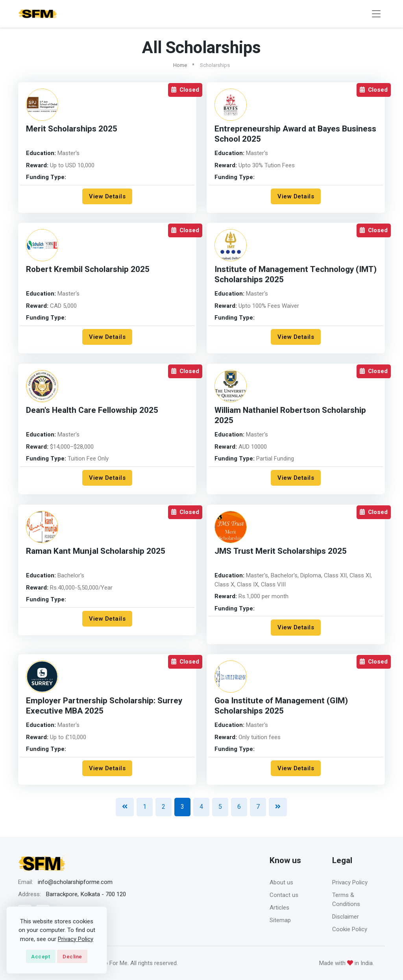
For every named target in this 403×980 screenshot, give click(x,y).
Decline (72, 957)
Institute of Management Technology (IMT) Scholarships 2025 (296, 275)
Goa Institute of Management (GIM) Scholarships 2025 (281, 706)
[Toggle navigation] (376, 14)
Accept (41, 957)
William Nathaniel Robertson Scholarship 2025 (290, 415)
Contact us (284, 895)
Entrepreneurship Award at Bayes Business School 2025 (295, 134)
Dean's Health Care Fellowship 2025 (92, 410)
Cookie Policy (350, 929)
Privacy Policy (350, 882)
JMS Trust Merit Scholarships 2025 (281, 551)
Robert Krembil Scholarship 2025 (88, 269)
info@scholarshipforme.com (75, 882)
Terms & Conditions (346, 900)
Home (180, 65)
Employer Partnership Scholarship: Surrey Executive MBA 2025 (104, 706)
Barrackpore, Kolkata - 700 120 (86, 894)
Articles (279, 908)
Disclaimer (346, 917)
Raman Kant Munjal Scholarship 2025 (96, 551)
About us (281, 882)
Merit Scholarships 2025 (72, 129)
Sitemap (280, 920)
